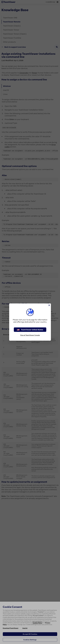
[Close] (49, 305)
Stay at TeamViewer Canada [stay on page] (30, 335)
